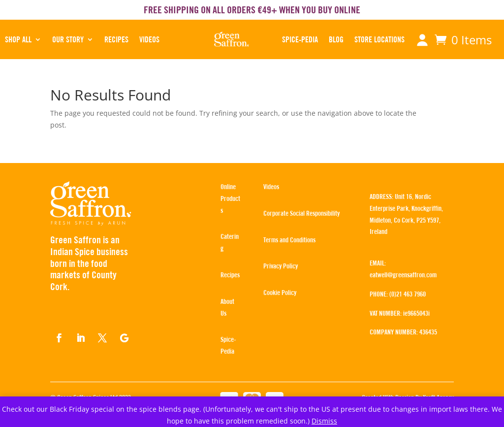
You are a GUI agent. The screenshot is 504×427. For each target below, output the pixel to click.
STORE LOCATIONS (379, 39)
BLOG (336, 39)
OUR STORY (68, 39)
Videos (149, 39)
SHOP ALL (18, 39)
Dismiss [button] (324, 421)
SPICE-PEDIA (300, 39)
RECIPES (116, 39)
